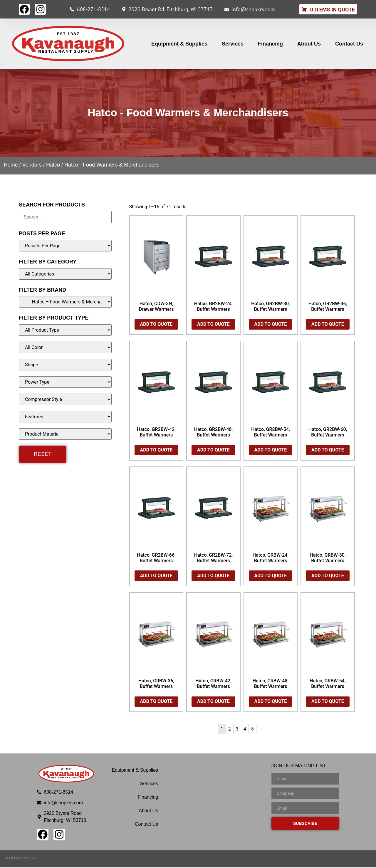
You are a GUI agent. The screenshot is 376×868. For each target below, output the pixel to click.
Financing (270, 44)
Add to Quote (156, 325)
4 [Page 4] (245, 730)
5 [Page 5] (252, 730)
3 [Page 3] (237, 730)
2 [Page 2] (230, 730)
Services (233, 44)
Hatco (53, 165)
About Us (309, 44)
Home (11, 165)
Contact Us (349, 44)
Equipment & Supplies (179, 44)
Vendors (32, 165)
